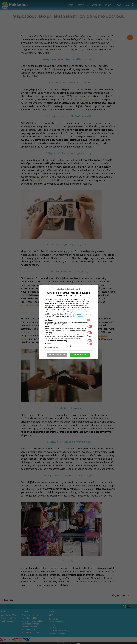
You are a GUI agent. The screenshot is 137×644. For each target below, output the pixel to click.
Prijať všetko (80, 355)
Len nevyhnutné (57, 355)
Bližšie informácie (77, 316)
